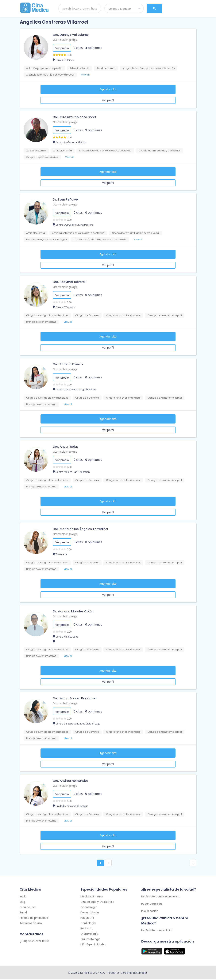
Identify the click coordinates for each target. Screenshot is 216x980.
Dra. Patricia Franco (68, 364)
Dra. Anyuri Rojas (66, 447)
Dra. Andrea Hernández (71, 781)
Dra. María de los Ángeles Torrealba (80, 529)
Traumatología (90, 940)
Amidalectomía (106, 68)
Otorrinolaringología (65, 40)
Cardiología (88, 924)
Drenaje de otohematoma (41, 322)
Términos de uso (31, 924)
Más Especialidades (93, 945)
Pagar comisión (152, 904)
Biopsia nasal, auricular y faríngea (46, 239)
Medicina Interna (92, 897)
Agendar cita (108, 89)
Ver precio (62, 48)
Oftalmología (89, 934)
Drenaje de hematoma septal (165, 315)
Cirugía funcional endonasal (123, 315)
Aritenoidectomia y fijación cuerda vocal (50, 75)
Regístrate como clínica (157, 931)
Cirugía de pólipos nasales (42, 157)
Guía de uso (28, 908)
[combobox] (124, 8)
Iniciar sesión (150, 912)
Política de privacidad (34, 918)
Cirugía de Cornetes (87, 315)
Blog (22, 902)
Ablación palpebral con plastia (44, 68)
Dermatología (90, 913)
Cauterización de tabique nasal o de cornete (100, 239)
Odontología (89, 908)
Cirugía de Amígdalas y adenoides (160, 151)
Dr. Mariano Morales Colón (73, 611)
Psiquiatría (87, 918)
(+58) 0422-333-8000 (34, 942)
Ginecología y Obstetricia (97, 902)
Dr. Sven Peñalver (66, 199)
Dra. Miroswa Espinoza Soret (75, 117)
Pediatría (86, 929)
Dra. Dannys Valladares (71, 35)
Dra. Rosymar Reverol (69, 282)
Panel (23, 913)
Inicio (23, 897)
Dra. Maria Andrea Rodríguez (75, 698)
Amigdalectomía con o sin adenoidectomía (149, 68)
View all (86, 75)
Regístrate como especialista (161, 897)
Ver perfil (108, 100)
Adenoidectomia (79, 68)
